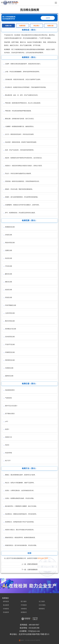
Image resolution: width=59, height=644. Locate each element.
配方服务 (24, 601)
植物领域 (42, 609)
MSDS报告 (42, 605)
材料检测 (6, 601)
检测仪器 (51, 26)
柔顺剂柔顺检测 (32, 564)
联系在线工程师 (43, 558)
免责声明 (38, 640)
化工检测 (42, 601)
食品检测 (6, 605)
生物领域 (6, 609)
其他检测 (6, 612)
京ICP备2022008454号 (30, 640)
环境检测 (24, 605)
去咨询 (48, 18)
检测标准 (24, 612)
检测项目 (6, 598)
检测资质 (22, 26)
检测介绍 (8, 26)
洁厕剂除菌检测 (32, 570)
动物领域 (24, 609)
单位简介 (37, 26)
